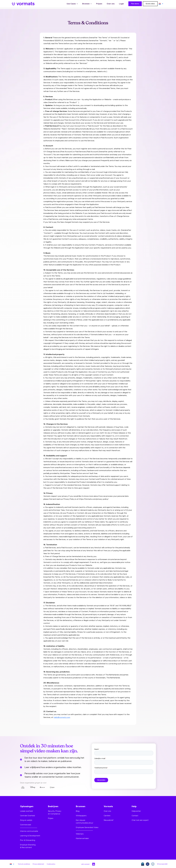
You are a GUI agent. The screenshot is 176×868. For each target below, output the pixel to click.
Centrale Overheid (27, 815)
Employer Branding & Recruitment (28, 846)
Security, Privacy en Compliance (55, 812)
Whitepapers (81, 815)
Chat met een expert (140, 820)
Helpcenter (136, 811)
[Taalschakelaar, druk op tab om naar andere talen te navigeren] (161, 5)
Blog (78, 811)
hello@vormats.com (62, 717)
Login (121, 5)
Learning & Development (30, 836)
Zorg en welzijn (26, 820)
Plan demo (135, 5)
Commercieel (26, 825)
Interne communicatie (29, 831)
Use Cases (71, 5)
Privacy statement (38, 864)
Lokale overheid (26, 811)
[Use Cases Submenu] (78, 5)
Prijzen (99, 5)
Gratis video (150, 5)
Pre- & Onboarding (28, 840)
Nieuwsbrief (109, 820)
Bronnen (86, 5)
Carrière (107, 815)
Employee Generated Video (87, 827)
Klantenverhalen (82, 838)
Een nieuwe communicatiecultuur (85, 821)
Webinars (80, 834)
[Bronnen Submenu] (92, 5)
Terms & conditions (24, 864)
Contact (135, 815)
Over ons (111, 5)
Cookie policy (51, 864)
